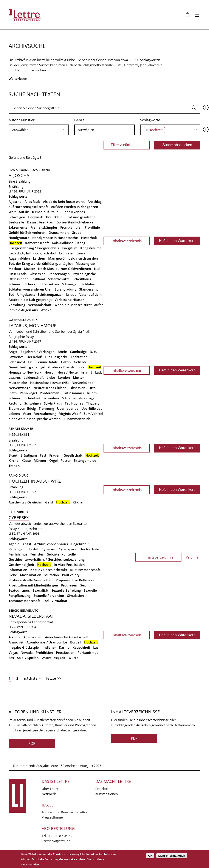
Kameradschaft (37, 243)
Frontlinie (92, 227)
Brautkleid (54, 217)
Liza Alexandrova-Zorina (29, 170)
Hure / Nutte (68, 372)
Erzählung (16, 186)
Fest (43, 455)
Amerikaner (33, 637)
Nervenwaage (19, 388)
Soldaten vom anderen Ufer (30, 289)
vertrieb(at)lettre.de (56, 841)
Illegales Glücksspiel (24, 647)
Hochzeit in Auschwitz (35, 481)
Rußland (38, 279)
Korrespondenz (20, 622)
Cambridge (78, 352)
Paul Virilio (18, 512)
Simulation (76, 596)
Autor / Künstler (22, 120)
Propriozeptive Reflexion (75, 580)
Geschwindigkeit (21, 565)
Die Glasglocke (57, 357)
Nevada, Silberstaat (31, 616)
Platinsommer (73, 393)
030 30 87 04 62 (60, 836)
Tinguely (93, 403)
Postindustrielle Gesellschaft (31, 580)
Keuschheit (81, 647)
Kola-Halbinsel (63, 243)
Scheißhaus (82, 279)
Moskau (15, 269)
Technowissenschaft (24, 601)
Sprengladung (65, 289)
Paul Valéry (71, 575)
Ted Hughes (74, 403)
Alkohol (15, 637)
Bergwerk (36, 217)
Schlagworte (150, 120)
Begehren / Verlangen (38, 352)
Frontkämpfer (71, 227)
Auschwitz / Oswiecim (25, 502)
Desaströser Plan (40, 222)
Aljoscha (19, 175)
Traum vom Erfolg (22, 408)
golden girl (37, 367)
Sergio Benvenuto (24, 610)
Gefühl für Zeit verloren (27, 232)
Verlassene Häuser (69, 300)
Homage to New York (25, 372)
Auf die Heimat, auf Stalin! (39, 212)
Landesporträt (43, 622)
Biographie (17, 337)
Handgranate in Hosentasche (55, 238)
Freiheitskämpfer (44, 227)
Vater (27, 414)
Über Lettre (50, 789)
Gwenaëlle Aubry (23, 320)
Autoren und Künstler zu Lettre (64, 812)
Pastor (66, 460)
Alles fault (32, 202)
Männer (40, 460)
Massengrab (85, 263)
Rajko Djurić (19, 475)
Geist (49, 502)
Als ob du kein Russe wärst (64, 202)
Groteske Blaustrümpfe (66, 367)
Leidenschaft (34, 377)
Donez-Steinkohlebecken (76, 222)
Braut (13, 455)
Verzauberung (45, 414)
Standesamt (89, 289)
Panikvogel (28, 393)
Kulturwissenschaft (85, 570)
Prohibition (44, 653)
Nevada (27, 653)
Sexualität (41, 590)
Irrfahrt (86, 372)
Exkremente (18, 227)
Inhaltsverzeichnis (127, 241)
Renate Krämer (21, 429)
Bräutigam (29, 455)
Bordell (33, 549)
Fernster (37, 554)
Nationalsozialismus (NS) (49, 383)
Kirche (14, 460)
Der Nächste (89, 549)
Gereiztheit (17, 367)
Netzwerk (49, 794)
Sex (83, 585)
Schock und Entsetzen (42, 284)
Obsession (38, 274)
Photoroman (50, 393)
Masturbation (31, 575)
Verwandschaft (40, 305)
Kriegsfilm (70, 248)
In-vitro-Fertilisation (69, 565)
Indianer (49, 647)
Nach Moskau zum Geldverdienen (65, 269)
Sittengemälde (85, 460)
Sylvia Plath (53, 403)
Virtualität (60, 601)
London (64, 377)
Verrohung (17, 305)
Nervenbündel (83, 383)
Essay (30, 337)
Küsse (26, 460)
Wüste (73, 658)
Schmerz (15, 284)
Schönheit (33, 398)
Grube (77, 232)
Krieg (81, 243)
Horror (50, 372)
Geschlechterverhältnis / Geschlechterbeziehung (47, 559)
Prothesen (69, 585)
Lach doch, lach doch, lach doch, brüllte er (41, 253)
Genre (79, 120)
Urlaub (71, 294)
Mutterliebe (18, 383)
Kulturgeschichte (30, 529)
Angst (13, 352)
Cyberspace (68, 549)
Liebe (51, 377)
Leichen (39, 258)
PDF (32, 743)
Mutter (30, 269)
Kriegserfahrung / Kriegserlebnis (34, 248)
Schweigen (70, 284)
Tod (11, 294)
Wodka (46, 310)
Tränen (14, 466)
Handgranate (19, 238)
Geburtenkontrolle (61, 554)
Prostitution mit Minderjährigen (33, 585)
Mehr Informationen (172, 856)
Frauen (55, 455)
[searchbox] (39, 130)
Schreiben (51, 398)
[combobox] (39, 130)
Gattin (66, 362)
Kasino (64, 647)
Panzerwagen (59, 274)
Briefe (62, 352)
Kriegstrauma (91, 248)
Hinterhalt (89, 238)
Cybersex (19, 518)
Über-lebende (68, 408)
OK (150, 856)
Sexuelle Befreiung (66, 590)
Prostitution (65, 653)
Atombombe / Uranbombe (47, 642)
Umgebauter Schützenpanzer (40, 294)
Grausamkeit (59, 232)
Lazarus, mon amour (33, 325)
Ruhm (92, 393)
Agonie (14, 544)
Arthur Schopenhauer (51, 544)
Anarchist (16, 642)
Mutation (52, 575)
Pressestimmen (53, 817)
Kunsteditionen (107, 794)
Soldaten (88, 284)
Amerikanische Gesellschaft (67, 637)
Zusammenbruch (77, 419)
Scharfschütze (59, 279)
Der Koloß (34, 357)
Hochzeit (19, 434)
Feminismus (18, 554)
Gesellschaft (73, 455)
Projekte (101, 789)
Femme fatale (47, 362)
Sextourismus (19, 590)
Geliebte (80, 362)
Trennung (46, 408)
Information (18, 570)
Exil (31, 362)
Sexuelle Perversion (49, 596)
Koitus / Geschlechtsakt (49, 570)
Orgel (53, 460)
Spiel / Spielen (28, 658)
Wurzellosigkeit (54, 658)
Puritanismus (88, 653)
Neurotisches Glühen (50, 388)
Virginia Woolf (70, 414)
